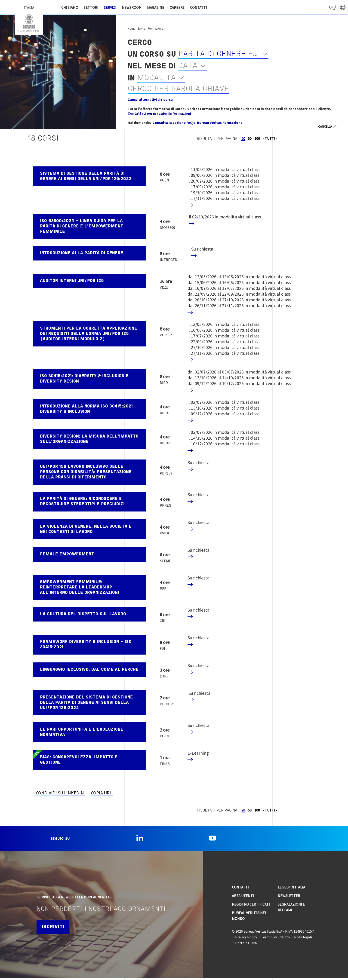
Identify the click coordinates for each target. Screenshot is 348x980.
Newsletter (289, 897)
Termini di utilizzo (276, 939)
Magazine (156, 7)
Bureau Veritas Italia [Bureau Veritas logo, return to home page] (29, 23)
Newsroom (132, 7)
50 (250, 138)
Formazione (155, 28)
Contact (331, 7)
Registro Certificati (251, 906)
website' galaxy (342, 7)
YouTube (212, 839)
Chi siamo (70, 7)
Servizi (110, 7)
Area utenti (243, 897)
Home (131, 28)
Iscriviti (55, 929)
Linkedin (140, 839)
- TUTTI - (270, 138)
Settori (91, 7)
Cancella (324, 126)
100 (257, 138)
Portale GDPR (246, 945)
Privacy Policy (246, 939)
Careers (177, 7)
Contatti (199, 7)
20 (243, 138)
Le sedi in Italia (291, 889)
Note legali (303, 939)
